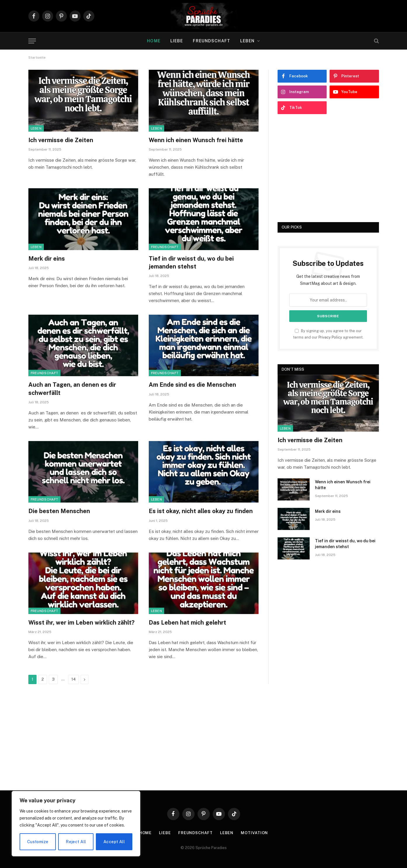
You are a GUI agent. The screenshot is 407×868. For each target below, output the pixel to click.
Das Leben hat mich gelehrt (187, 623)
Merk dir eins (47, 259)
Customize (38, 842)
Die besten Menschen (59, 511)
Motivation (254, 833)
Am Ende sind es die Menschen (192, 385)
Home (154, 41)
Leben (247, 41)
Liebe (177, 41)
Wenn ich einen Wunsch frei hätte (196, 140)
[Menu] (32, 41)
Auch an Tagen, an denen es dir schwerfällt (72, 389)
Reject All (76, 842)
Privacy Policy (330, 337)
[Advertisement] (328, 168)
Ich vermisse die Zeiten (61, 140)
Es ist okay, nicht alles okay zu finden (201, 511)
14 (73, 679)
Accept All (114, 842)
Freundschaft (211, 41)
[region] (76, 824)
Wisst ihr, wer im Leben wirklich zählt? (81, 623)
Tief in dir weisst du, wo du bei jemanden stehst (191, 263)
